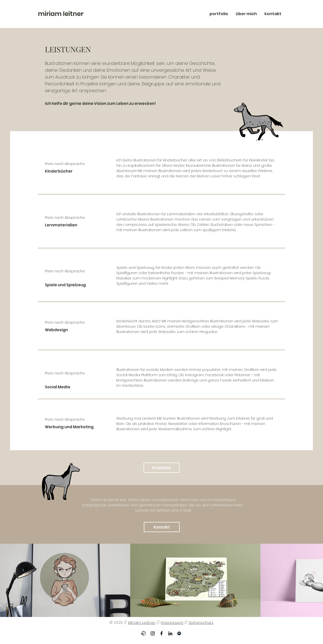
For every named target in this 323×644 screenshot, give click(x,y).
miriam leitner (61, 14)
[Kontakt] (162, 527)
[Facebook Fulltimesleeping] (161, 633)
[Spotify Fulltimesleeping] (179, 633)
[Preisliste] (161, 468)
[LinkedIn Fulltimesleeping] (170, 633)
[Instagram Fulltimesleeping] (153, 633)
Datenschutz (201, 623)
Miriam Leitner (142, 623)
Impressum (172, 623)
